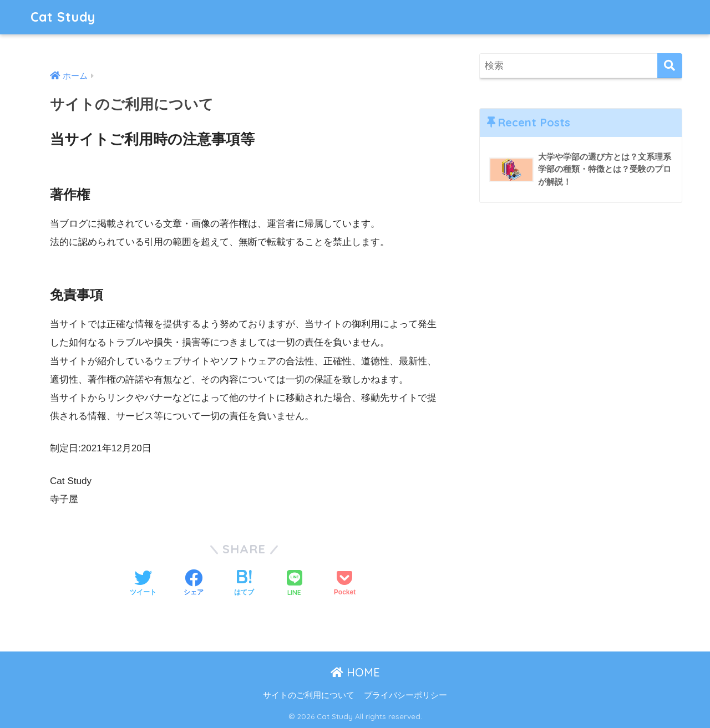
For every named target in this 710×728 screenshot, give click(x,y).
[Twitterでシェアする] (143, 584)
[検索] (670, 66)
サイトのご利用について (309, 695)
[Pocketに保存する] (345, 584)
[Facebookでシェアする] (194, 584)
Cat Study (63, 17)
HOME (355, 672)
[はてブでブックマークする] (244, 584)
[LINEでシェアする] (295, 584)
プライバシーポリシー (405, 695)
